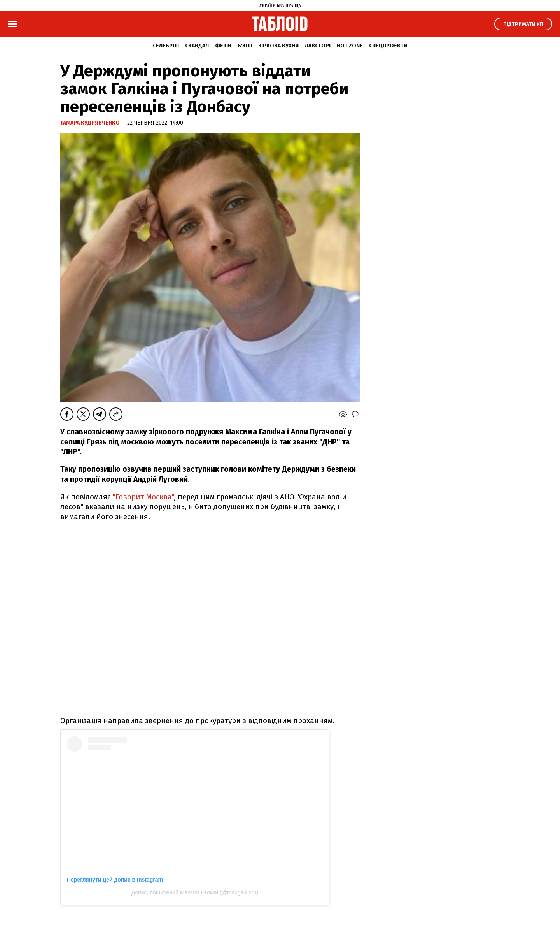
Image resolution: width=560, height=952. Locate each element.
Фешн (223, 46)
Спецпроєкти (388, 46)
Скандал (197, 46)
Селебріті (166, 46)
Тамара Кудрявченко (91, 123)
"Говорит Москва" (143, 497)
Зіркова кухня (278, 46)
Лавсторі (318, 46)
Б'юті (245, 46)
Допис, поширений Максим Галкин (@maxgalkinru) (195, 892)
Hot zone (350, 46)
